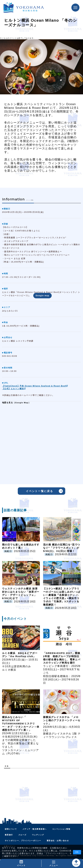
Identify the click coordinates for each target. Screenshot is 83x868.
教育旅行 (9, 835)
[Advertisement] (41, 793)
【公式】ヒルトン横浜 (14, 389)
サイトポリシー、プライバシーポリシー (23, 841)
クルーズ (22, 835)
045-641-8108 (10, 356)
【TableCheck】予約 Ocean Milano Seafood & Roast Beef (35, 386)
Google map (42, 296)
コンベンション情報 (61, 829)
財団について (11, 829)
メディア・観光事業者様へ (35, 829)
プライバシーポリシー (56, 853)
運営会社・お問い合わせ (58, 841)
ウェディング (38, 835)
